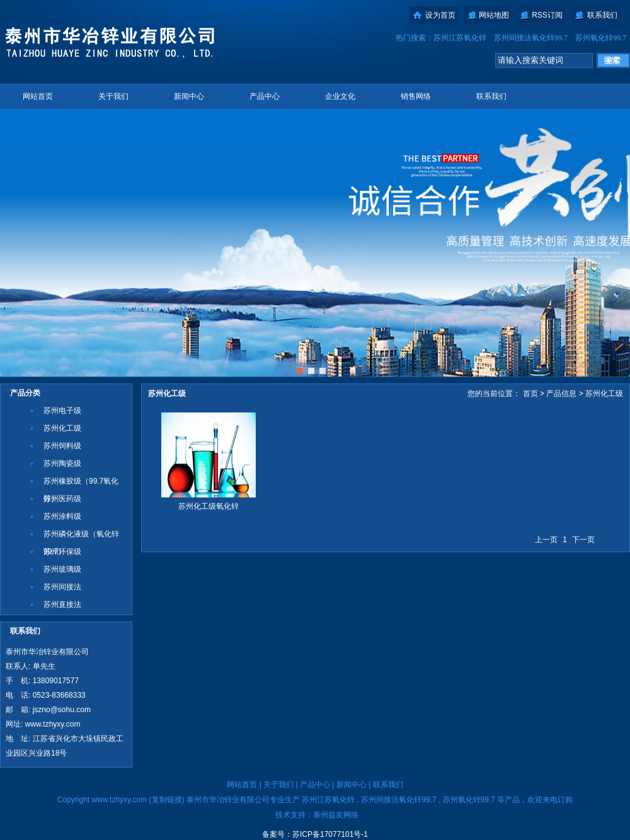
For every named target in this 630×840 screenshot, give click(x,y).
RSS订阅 (547, 15)
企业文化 (340, 96)
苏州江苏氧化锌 (460, 38)
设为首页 (440, 15)
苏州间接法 (62, 587)
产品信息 (561, 394)
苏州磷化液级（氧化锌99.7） (81, 536)
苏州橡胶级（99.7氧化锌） (81, 483)
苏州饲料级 (62, 446)
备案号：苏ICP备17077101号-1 (315, 834)
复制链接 (167, 800)
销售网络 (416, 96)
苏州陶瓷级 (62, 463)
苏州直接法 (62, 604)
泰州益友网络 (336, 815)
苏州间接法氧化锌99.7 (531, 38)
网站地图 (494, 15)
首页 (530, 394)
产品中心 (265, 96)
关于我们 (113, 96)
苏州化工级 (62, 428)
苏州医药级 (62, 499)
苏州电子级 (62, 411)
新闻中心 (189, 96)
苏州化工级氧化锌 (209, 506)
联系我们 (602, 15)
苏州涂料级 (62, 516)
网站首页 (38, 96)
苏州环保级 (62, 552)
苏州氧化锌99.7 (601, 38)
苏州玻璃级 (62, 569)
